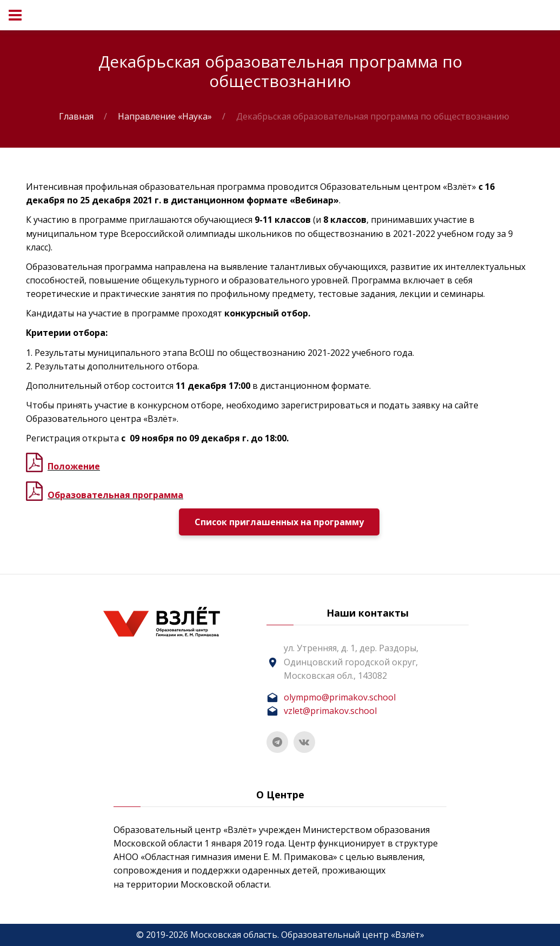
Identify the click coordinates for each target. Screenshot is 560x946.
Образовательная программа (115, 495)
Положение (74, 466)
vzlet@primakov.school (330, 711)
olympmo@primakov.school (340, 697)
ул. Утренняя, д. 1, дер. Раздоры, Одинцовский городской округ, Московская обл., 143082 (351, 661)
